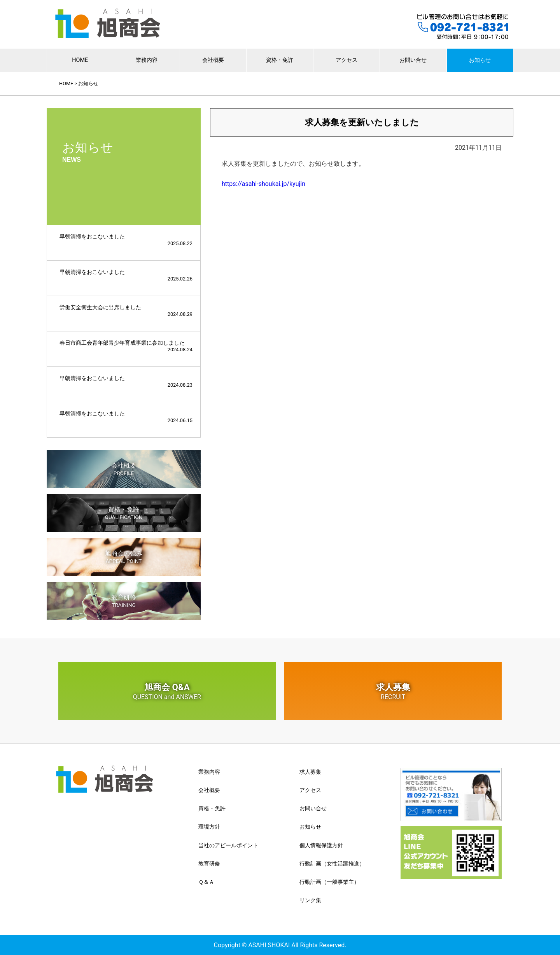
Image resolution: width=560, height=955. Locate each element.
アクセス (346, 60)
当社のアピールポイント (228, 845)
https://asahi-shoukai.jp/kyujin (263, 184)
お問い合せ (413, 60)
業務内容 (147, 60)
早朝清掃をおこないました (126, 240)
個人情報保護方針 (321, 845)
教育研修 (124, 601)
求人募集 (393, 691)
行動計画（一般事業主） (329, 882)
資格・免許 (280, 60)
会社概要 (213, 60)
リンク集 (310, 900)
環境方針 (209, 827)
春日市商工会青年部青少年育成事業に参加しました (126, 346)
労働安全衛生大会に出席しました (126, 311)
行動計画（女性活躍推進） (332, 864)
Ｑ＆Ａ (206, 882)
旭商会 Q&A (167, 691)
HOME (80, 60)
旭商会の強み (124, 557)
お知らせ (480, 60)
